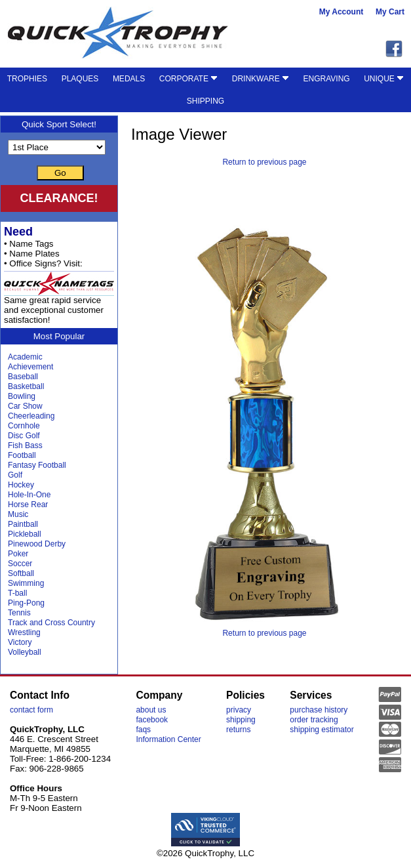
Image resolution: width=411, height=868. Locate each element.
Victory (20, 642)
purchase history (319, 710)
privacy (239, 710)
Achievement (30, 367)
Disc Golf (24, 436)
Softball (21, 573)
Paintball (23, 524)
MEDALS (129, 79)
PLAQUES (80, 79)
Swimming (26, 583)
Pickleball (25, 534)
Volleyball (25, 652)
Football (22, 455)
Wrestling (24, 632)
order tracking (314, 720)
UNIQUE (384, 79)
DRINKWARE (261, 79)
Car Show (25, 406)
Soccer (20, 564)
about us (151, 710)
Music (18, 514)
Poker (18, 554)
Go (60, 173)
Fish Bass (25, 445)
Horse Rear (28, 505)
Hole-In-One (29, 495)
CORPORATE (188, 79)
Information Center (168, 739)
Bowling (22, 396)
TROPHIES (27, 79)
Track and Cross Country (51, 623)
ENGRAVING (327, 79)
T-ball (17, 593)
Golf (15, 475)
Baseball (23, 377)
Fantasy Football (37, 465)
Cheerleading (31, 416)
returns (238, 730)
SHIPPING (205, 101)
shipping (241, 720)
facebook (152, 720)
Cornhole (24, 426)
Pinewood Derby (37, 544)
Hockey (21, 485)
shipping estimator (322, 730)
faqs (143, 730)
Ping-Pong (26, 603)
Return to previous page (264, 162)
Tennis (19, 613)
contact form (31, 710)
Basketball (26, 386)
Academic (25, 357)
